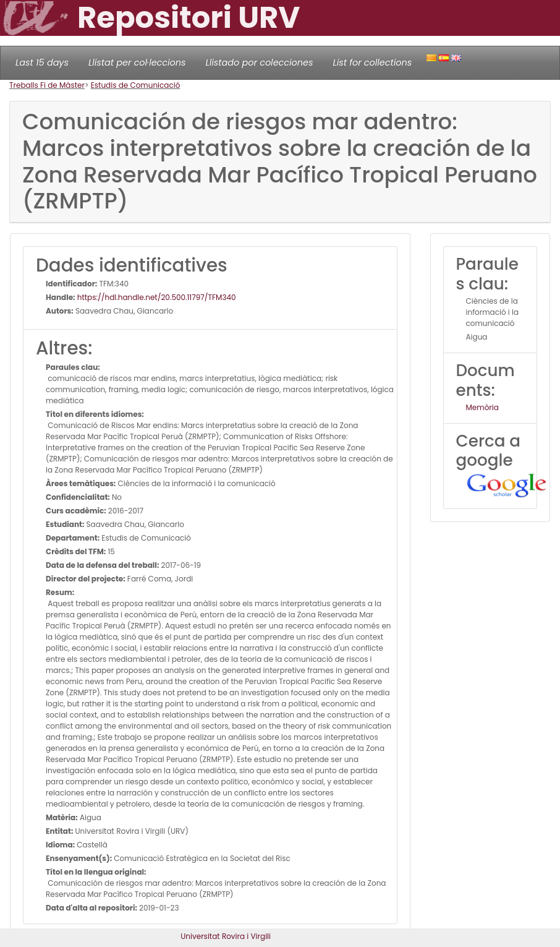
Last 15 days (42, 62)
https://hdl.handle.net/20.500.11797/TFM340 (156, 297)
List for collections (372, 62)
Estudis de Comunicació (136, 85)
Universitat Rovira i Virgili (226, 936)
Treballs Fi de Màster (47, 85)
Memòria (482, 407)
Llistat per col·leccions (137, 62)
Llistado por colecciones (260, 62)
